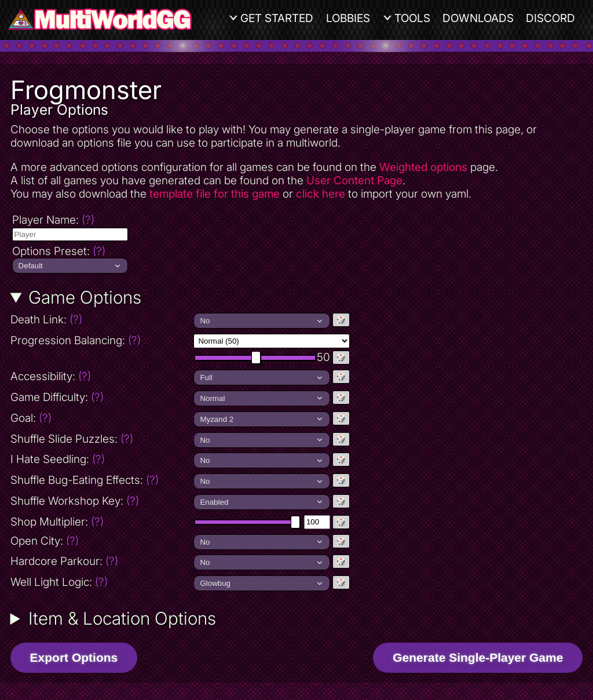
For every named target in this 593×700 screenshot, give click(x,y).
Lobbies (348, 18)
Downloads (478, 18)
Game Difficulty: (57, 397)
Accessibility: (101, 376)
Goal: (31, 418)
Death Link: (97, 320)
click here (321, 194)
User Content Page (354, 181)
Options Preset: (59, 251)
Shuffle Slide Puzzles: (72, 439)
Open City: (45, 541)
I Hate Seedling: (58, 459)
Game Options (85, 297)
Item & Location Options (122, 618)
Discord (550, 18)
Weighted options (423, 167)
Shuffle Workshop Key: (75, 501)
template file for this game (215, 194)
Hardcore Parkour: (64, 561)
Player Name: (53, 220)
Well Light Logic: (59, 582)
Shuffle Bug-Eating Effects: (85, 480)
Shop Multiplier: (57, 522)
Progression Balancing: (101, 340)
